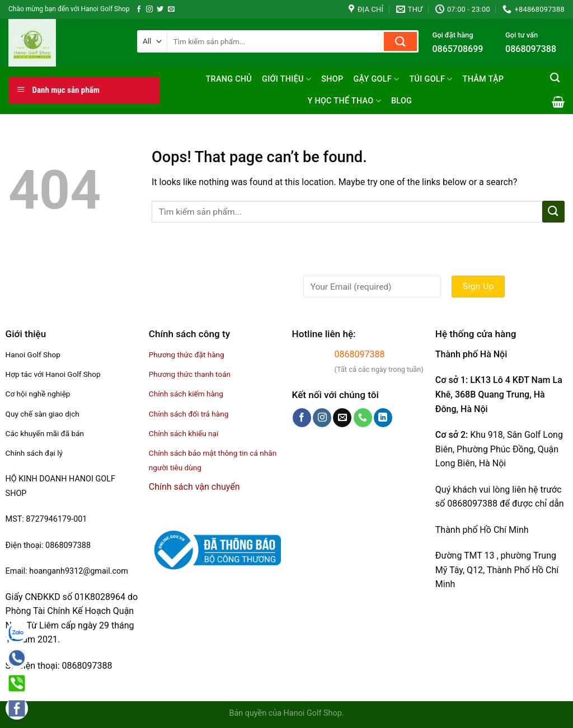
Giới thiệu (286, 79)
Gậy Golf (376, 79)
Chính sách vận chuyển (194, 487)
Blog (401, 101)
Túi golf (431, 79)
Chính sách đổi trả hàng (189, 414)
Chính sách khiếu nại (184, 433)
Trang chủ (229, 79)
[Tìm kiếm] (555, 78)
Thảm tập (483, 79)
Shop (332, 79)
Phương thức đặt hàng (187, 354)
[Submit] (400, 41)
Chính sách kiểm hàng (186, 394)
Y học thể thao (344, 101)
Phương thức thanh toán (190, 374)
